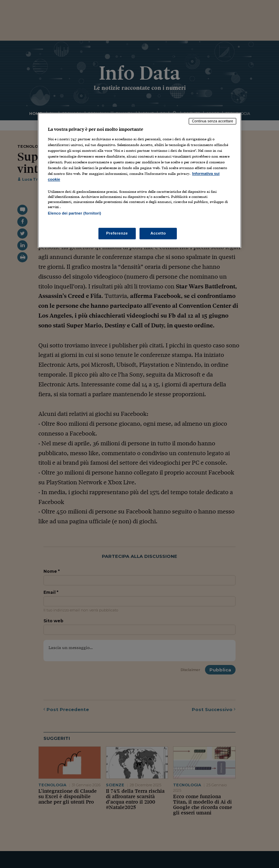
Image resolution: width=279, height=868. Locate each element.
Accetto (158, 233)
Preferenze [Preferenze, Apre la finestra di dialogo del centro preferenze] (117, 233)
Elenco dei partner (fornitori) (75, 213)
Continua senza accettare (212, 121)
